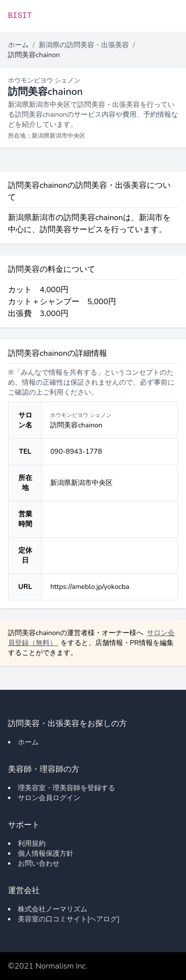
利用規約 (32, 844)
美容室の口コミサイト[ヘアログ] (69, 919)
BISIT (20, 16)
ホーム (18, 45)
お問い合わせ (39, 863)
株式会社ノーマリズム (53, 909)
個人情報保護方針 (46, 854)
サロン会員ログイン (49, 798)
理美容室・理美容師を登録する (66, 788)
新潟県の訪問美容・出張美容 (84, 45)
